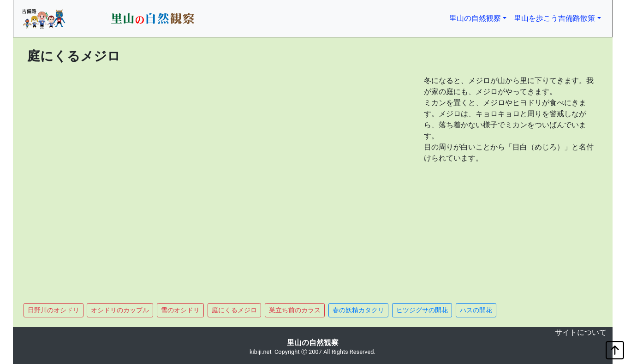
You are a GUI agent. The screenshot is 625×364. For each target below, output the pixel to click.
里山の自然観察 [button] (480, 18)
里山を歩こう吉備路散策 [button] (554, 18)
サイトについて (581, 332)
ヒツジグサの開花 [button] (422, 310)
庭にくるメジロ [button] (234, 310)
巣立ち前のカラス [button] (295, 310)
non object (20, 334)
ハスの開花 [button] (476, 310)
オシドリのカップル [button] (120, 310)
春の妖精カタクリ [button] (358, 310)
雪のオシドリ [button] (180, 310)
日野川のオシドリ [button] (54, 310)
